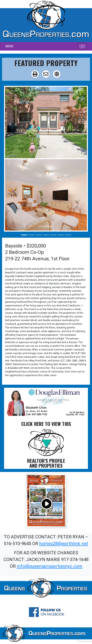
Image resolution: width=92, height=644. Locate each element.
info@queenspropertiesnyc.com (50, 566)
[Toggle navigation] (82, 46)
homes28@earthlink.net (64, 544)
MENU (9, 46)
